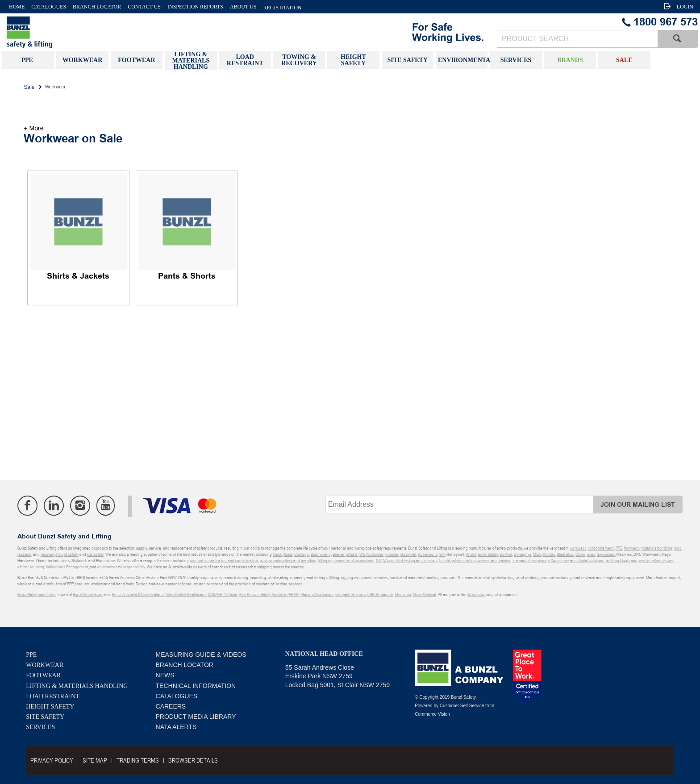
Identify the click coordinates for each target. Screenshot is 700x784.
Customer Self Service (462, 706)
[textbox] (577, 39)
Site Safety (45, 717)
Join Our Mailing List (638, 505)
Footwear (43, 675)
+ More (33, 128)
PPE (31, 655)
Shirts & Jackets (78, 276)
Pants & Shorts (187, 276)
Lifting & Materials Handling (77, 686)
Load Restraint (52, 696)
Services (40, 727)
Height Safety (50, 707)
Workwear (45, 665)
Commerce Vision (432, 714)
